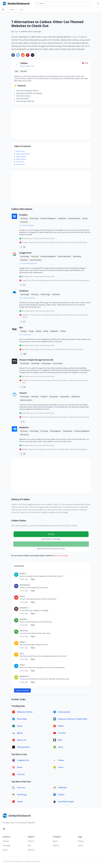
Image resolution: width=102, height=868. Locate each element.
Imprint (56, 845)
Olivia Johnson (25, 585)
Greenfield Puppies (66, 802)
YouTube (62, 733)
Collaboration (62, 218)
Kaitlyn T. (23, 642)
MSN (60, 740)
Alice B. (22, 596)
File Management (55, 431)
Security (85, 218)
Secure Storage (58, 363)
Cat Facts (21, 774)
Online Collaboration (64, 256)
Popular (6, 841)
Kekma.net (22, 740)
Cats (22, 10)
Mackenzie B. (24, 676)
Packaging (23, 331)
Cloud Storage (34, 218)
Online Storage (45, 294)
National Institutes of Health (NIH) (73, 719)
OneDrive (24, 291)
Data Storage (35, 363)
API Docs (31, 850)
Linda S (22, 665)
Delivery (63, 331)
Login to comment (22, 690)
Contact (31, 841)
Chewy (20, 802)
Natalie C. (23, 573)
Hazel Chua (24, 631)
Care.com (21, 787)
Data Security (54, 397)
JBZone (20, 733)
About (55, 841)
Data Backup (77, 256)
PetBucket (62, 787)
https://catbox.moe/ (27, 66)
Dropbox (23, 215)
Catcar (61, 767)
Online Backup (65, 397)
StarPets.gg (22, 795)
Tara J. (22, 653)
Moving (46, 331)
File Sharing (24, 218)
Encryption (44, 397)
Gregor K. (17, 31)
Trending (6, 845)
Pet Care (23, 71)
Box (21, 327)
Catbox (74, 37)
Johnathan (23, 619)
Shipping (39, 331)
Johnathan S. (24, 608)
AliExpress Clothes (25, 712)
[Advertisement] (51, 124)
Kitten (20, 767)
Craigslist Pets (23, 760)
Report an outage (61, 555)
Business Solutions (74, 218)
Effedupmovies (23, 747)
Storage (31, 331)
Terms (80, 845)
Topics (12, 10)
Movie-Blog (22, 719)
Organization (54, 331)
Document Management (48, 218)
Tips (29, 845)
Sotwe (20, 726)
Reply (33, 579)
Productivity (24, 222)
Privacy (81, 841)
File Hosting (44, 431)
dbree (61, 747)
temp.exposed (64, 712)
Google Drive (25, 253)
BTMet (61, 726)
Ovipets (61, 795)
